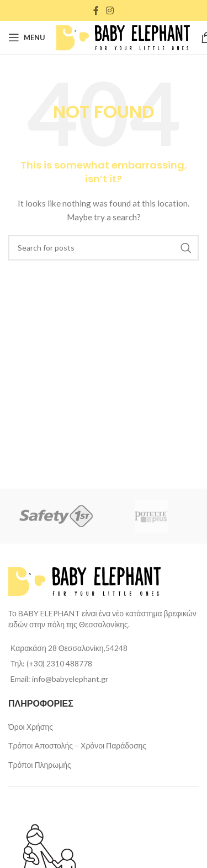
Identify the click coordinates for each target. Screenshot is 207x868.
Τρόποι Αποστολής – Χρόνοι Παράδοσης (77, 745)
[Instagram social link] (110, 10)
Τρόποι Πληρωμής (40, 765)
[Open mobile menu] (27, 37)
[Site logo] (123, 37)
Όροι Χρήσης (31, 727)
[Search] (104, 248)
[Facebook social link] (96, 10)
